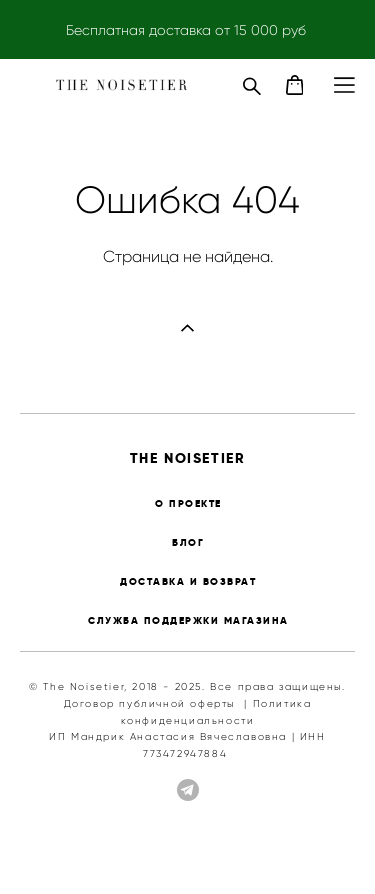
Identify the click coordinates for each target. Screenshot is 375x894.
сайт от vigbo (187, 847)
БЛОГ (188, 542)
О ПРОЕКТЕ (188, 503)
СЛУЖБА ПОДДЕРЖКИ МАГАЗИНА (188, 620)
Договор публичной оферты (149, 703)
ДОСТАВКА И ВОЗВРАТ (188, 581)
